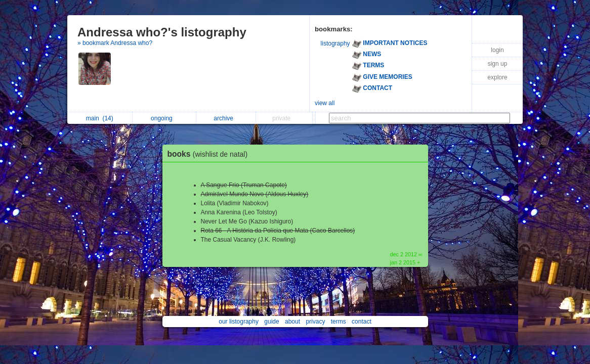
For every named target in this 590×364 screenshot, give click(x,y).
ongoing (164, 118)
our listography (239, 322)
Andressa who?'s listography (162, 32)
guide (271, 322)
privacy (315, 322)
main (100, 118)
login (497, 50)
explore (497, 77)
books (210, 154)
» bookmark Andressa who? (115, 43)
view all (325, 103)
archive (226, 118)
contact (362, 322)
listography (335, 43)
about (292, 322)
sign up (498, 64)
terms (339, 322)
